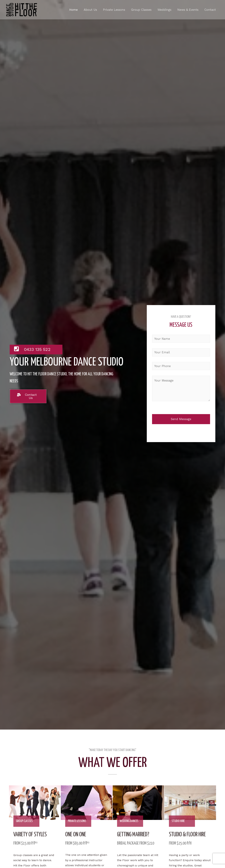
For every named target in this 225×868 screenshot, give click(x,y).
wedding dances (129, 821)
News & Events (188, 10)
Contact (210, 10)
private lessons (77, 821)
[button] (28, 396)
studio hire (178, 821)
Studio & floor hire (189, 835)
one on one (77, 835)
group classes (25, 821)
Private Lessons (114, 10)
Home (73, 10)
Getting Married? (134, 835)
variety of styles (31, 835)
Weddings (164, 10)
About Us (90, 10)
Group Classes (141, 10)
